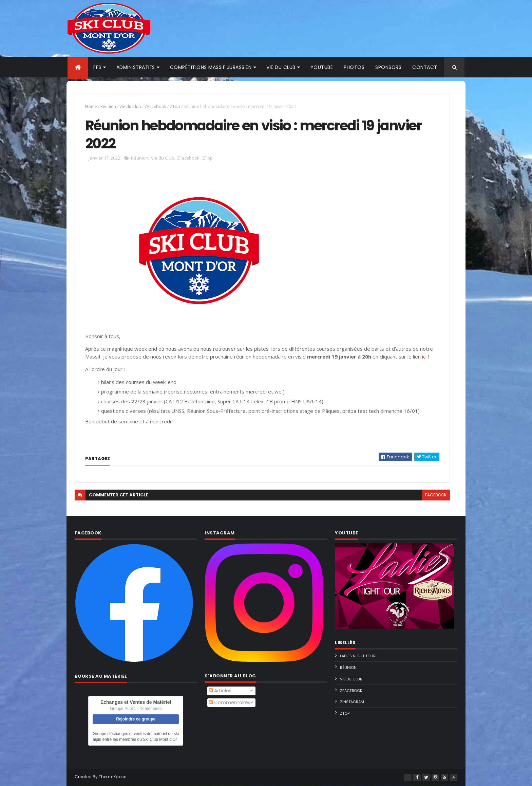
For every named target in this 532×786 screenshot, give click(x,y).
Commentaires (230, 702)
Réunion (108, 106)
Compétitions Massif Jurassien (211, 67)
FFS (97, 67)
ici (424, 357)
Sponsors (388, 67)
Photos (354, 67)
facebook (436, 495)
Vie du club (281, 67)
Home (91, 106)
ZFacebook (155, 106)
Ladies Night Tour (358, 656)
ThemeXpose (113, 777)
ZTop (175, 106)
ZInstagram (352, 702)
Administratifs (136, 67)
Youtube (322, 67)
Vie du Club (130, 106)
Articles (220, 691)
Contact (425, 67)
